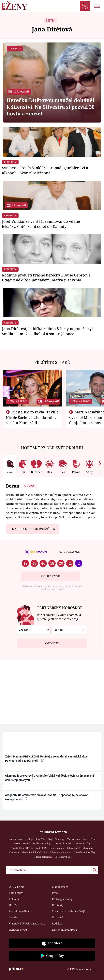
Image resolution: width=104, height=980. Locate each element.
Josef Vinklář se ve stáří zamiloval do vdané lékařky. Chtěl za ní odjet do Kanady (41, 224)
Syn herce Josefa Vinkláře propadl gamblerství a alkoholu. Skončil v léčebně (45, 170)
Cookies (14, 917)
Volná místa (16, 893)
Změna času (89, 839)
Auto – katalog (83, 843)
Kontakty (58, 905)
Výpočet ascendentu (61, 852)
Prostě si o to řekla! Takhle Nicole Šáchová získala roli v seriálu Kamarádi (32, 417)
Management (60, 887)
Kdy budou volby (41, 843)
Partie (17, 843)
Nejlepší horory (56, 839)
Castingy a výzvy (62, 899)
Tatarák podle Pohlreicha (80, 848)
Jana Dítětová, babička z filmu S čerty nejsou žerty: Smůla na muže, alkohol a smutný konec (47, 331)
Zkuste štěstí (51, 576)
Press (55, 893)
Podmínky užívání (20, 911)
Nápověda (58, 917)
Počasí (26, 843)
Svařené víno (57, 848)
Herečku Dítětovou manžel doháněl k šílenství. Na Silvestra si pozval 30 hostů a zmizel (51, 107)
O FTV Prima (17, 887)
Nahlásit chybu (18, 930)
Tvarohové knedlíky (85, 852)
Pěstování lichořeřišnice (34, 852)
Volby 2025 (41, 848)
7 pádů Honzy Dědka (22, 848)
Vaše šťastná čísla (70, 552)
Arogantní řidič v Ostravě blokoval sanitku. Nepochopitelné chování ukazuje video (47, 797)
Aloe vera (14, 852)
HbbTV (13, 905)
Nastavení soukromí (65, 930)
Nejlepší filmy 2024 (36, 839)
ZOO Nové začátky (63, 843)
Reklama (14, 899)
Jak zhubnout (16, 839)
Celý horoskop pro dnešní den (33, 529)
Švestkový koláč (63, 857)
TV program (74, 839)
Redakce (57, 923)
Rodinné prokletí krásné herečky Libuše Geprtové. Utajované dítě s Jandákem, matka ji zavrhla (47, 278)
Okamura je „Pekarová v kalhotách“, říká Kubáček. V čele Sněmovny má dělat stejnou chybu (50, 778)
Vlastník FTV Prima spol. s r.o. (27, 923)
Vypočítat (52, 642)
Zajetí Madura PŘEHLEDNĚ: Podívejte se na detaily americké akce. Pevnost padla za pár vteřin (47, 759)
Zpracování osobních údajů (69, 911)
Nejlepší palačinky (42, 857)
